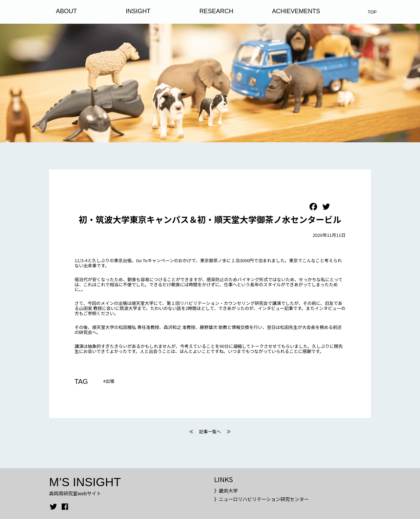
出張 (110, 381)
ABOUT (66, 11)
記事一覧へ (210, 431)
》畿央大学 (226, 491)
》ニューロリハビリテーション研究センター (261, 499)
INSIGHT (138, 11)
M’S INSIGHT (85, 482)
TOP (372, 12)
